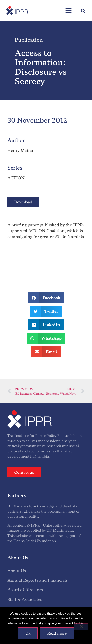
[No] (81, 627)
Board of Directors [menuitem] (25, 589)
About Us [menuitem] (17, 570)
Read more (57, 633)
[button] (68, 8)
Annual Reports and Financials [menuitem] (38, 580)
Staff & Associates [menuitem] (25, 599)
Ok (28, 633)
